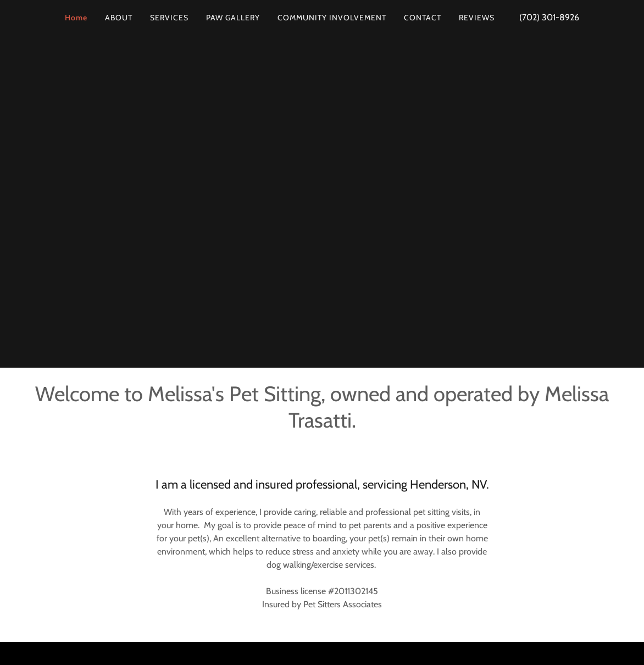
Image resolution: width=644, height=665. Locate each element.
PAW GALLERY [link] (233, 18)
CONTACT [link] (423, 18)
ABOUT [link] (119, 18)
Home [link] (76, 18)
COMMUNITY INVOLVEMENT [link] (332, 18)
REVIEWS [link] (477, 18)
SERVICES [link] (169, 18)
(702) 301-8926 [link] (549, 17)
